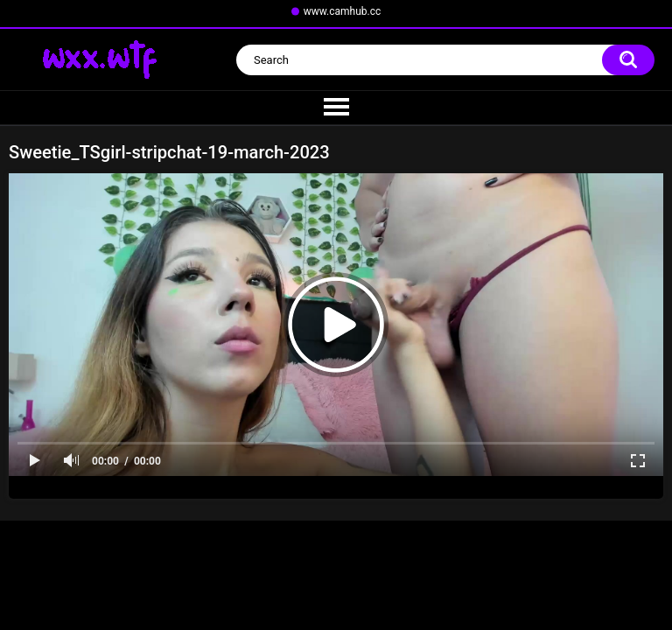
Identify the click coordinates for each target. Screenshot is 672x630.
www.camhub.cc (343, 11)
